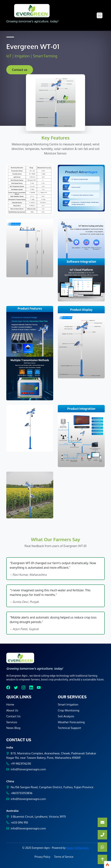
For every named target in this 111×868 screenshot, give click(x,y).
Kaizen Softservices (78, 848)
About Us (12, 710)
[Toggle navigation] (100, 15)
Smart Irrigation (68, 704)
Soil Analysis (66, 716)
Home (10, 704)
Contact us (20, 70)
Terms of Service (64, 857)
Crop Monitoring (69, 710)
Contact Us (13, 716)
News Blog (13, 728)
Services (12, 722)
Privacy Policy (42, 857)
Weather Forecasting (71, 722)
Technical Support (69, 728)
